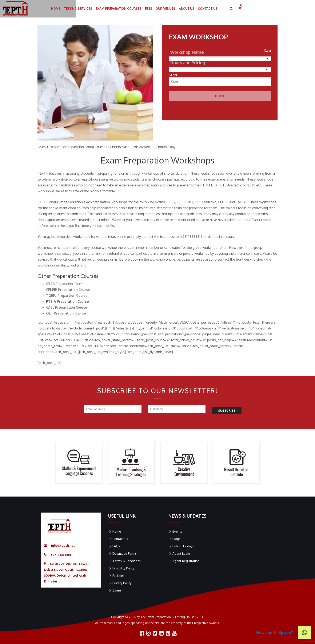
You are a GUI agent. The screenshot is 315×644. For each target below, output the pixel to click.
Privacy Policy (122, 583)
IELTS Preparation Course (65, 284)
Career (117, 590)
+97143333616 (61, 555)
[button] (304, 633)
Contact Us (120, 539)
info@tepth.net (63, 546)
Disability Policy (123, 568)
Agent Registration (186, 561)
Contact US (242, 9)
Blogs (176, 539)
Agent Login (181, 554)
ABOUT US (221, 9)
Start (173, 75)
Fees (183, 9)
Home (117, 531)
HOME (90, 9)
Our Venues (200, 9)
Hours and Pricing (188, 63)
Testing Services (112, 9)
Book (220, 96)
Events (177, 531)
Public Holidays (183, 546)
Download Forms (125, 554)
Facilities (118, 576)
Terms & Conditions (127, 561)
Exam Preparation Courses (153, 9)
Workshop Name (187, 52)
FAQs (116, 546)
